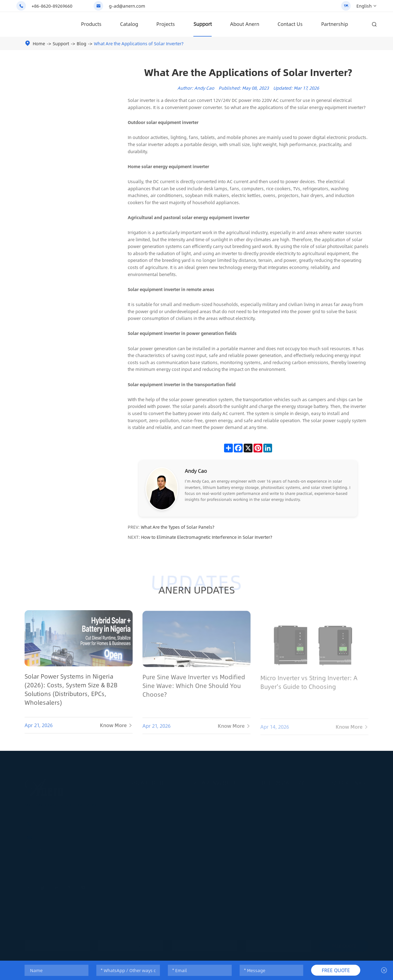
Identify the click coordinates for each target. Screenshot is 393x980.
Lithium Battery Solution (281, 865)
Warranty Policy (346, 883)
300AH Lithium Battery (279, 856)
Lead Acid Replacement (281, 820)
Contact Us (290, 24)
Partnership (335, 24)
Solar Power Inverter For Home (220, 865)
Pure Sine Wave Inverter (213, 874)
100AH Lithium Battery (279, 838)
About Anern (245, 24)
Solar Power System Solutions (219, 892)
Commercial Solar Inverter (216, 856)
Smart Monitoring (348, 865)
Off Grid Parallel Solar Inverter (219, 811)
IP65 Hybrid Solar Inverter (215, 829)
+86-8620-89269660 (52, 6)
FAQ (336, 856)
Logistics (340, 874)
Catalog (129, 24)
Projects (166, 24)
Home (39, 43)
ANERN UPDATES (196, 590)
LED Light (139, 820)
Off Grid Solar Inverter (212, 802)
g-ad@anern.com (127, 6)
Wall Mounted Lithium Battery (286, 802)
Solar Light (147, 781)
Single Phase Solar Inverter (217, 847)
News (337, 829)
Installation (343, 838)
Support (203, 24)
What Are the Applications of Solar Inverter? (139, 43)
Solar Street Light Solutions (156, 829)
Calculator (342, 901)
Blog (81, 43)
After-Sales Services (350, 892)
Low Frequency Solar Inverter (218, 838)
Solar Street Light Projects (154, 838)
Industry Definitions (350, 802)
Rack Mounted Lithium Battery (287, 811)
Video (337, 820)
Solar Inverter (214, 781)
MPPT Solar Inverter (209, 883)
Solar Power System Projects (218, 901)
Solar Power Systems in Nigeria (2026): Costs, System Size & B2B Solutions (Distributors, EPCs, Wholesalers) (71, 693)
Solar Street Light (146, 802)
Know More (116, 729)
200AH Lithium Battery (279, 847)
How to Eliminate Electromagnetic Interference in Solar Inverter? (207, 537)
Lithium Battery (282, 781)
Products (91, 24)
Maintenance (344, 847)
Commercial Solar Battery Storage (290, 829)
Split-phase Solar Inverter (215, 820)
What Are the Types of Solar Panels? (178, 527)
